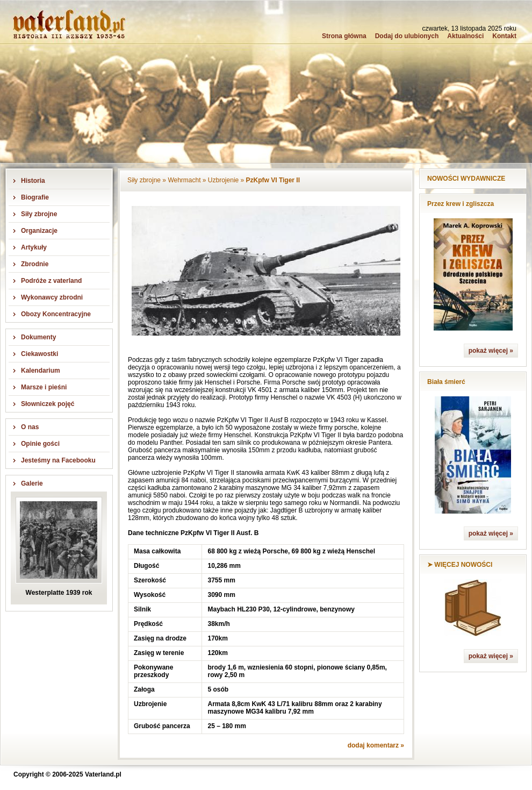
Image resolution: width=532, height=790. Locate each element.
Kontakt (504, 36)
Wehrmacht (184, 180)
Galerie (32, 483)
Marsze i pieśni (44, 387)
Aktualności (465, 36)
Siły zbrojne (39, 214)
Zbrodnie (35, 264)
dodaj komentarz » (376, 745)
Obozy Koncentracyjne (56, 314)
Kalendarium (41, 371)
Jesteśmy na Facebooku (58, 460)
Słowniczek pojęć (48, 404)
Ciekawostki (39, 354)
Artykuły (34, 247)
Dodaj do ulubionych (407, 36)
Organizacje (39, 231)
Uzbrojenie (223, 180)
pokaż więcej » (491, 351)
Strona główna (344, 36)
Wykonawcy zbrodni (52, 297)
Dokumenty (38, 337)
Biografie (35, 197)
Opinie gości (40, 444)
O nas (30, 427)
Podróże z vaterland (51, 281)
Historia (33, 181)
